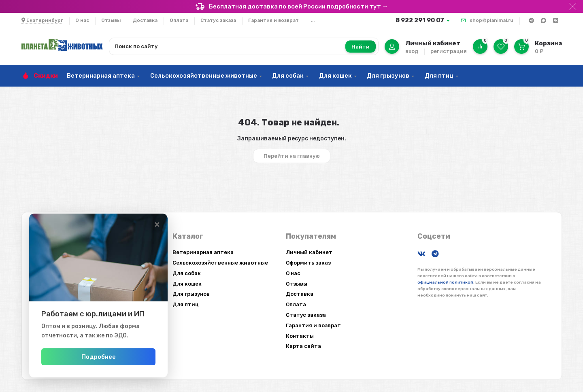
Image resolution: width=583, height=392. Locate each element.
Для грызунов (388, 76)
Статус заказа (218, 20)
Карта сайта (303, 346)
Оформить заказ (308, 263)
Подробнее (110, 357)
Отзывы (111, 20)
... (313, 20)
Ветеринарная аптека (101, 76)
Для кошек (335, 76)
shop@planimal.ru (492, 20)
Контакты (300, 336)
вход (412, 51)
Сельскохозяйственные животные (204, 76)
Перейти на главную (292, 156)
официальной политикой (445, 282)
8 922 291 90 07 (420, 20)
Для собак (288, 76)
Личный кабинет (309, 252)
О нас (82, 20)
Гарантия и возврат (273, 20)
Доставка (145, 20)
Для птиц (439, 76)
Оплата (179, 20)
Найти (361, 47)
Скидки (46, 76)
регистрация (449, 51)
